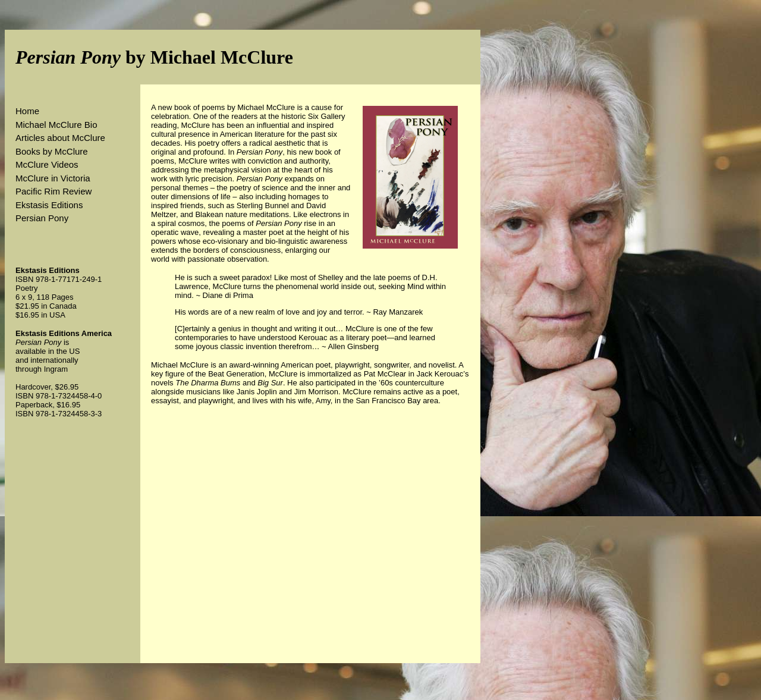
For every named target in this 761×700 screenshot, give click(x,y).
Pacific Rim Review (54, 191)
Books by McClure (52, 151)
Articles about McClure (60, 138)
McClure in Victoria (53, 178)
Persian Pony (42, 218)
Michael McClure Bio (56, 125)
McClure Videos (47, 164)
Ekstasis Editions (49, 205)
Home (27, 111)
